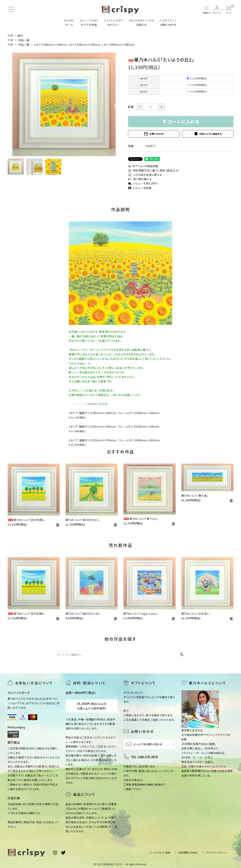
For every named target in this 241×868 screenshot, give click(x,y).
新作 (20, 36)
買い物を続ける (140, 179)
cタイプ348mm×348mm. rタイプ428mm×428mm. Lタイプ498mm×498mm (84, 45)
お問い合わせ (154, 134)
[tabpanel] (64, 104)
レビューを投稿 (140, 188)
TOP (10, 36)
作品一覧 (24, 40)
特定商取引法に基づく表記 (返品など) (154, 170)
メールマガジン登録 (160, 852)
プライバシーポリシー (217, 852)
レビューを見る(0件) (143, 183)
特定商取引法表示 (188, 852)
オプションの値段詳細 (143, 166)
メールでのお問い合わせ (144, 744)
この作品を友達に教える (145, 175)
